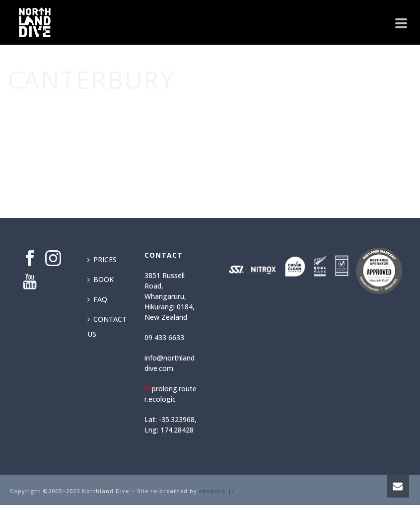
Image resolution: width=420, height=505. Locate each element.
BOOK (101, 279)
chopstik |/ (217, 491)
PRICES (102, 259)
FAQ (97, 299)
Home (349, 109)
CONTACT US (107, 326)
